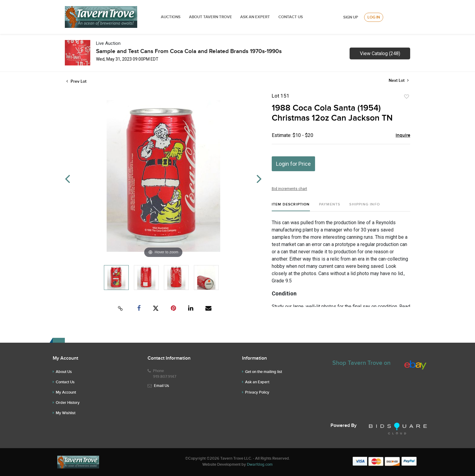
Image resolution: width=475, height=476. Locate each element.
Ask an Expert (257, 382)
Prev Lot (76, 81)
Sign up (351, 17)
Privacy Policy (257, 392)
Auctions (171, 17)
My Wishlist (66, 413)
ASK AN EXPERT (255, 17)
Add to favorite (407, 97)
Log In (374, 17)
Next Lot (399, 80)
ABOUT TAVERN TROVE (211, 17)
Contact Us (291, 17)
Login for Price (293, 164)
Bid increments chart (289, 189)
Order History (68, 403)
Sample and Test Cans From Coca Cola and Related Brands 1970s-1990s (189, 51)
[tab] (291, 207)
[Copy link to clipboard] (121, 308)
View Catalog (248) (380, 53)
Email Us (161, 386)
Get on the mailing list (264, 372)
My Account (66, 392)
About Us (64, 372)
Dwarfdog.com (260, 464)
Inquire (403, 135)
